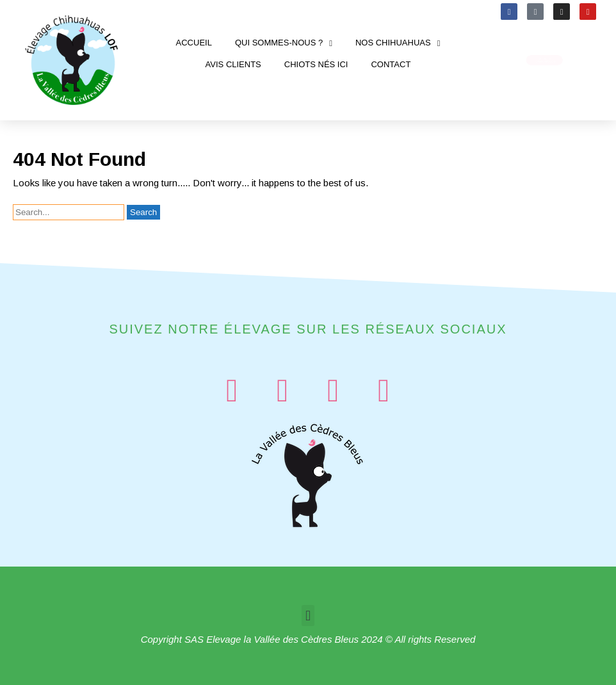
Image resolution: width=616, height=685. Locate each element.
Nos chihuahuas (398, 43)
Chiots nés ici (316, 64)
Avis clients (233, 64)
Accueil (194, 43)
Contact (391, 64)
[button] (308, 616)
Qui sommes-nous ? (284, 43)
